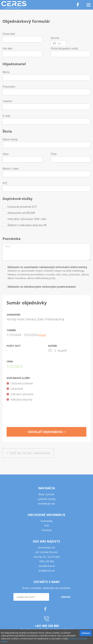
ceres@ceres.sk (47, 566)
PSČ (5, 183)
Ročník (55, 38)
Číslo (54, 154)
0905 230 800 (47, 561)
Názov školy (10, 139)
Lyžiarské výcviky (46, 499)
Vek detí (7, 48)
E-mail (6, 116)
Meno (6, 72)
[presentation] (47, 413)
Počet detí (9, 34)
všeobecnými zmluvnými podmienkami (50, 287)
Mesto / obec (11, 169)
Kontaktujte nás (46, 504)
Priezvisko (9, 87)
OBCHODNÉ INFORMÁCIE (46, 515)
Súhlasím (86, 633)
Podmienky (47, 521)
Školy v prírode (46, 494)
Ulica (5, 154)
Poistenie (47, 530)
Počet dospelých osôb (64, 48)
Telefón (7, 101)
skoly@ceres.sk (47, 571)
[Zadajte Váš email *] (31, 597)
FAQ (47, 525)
